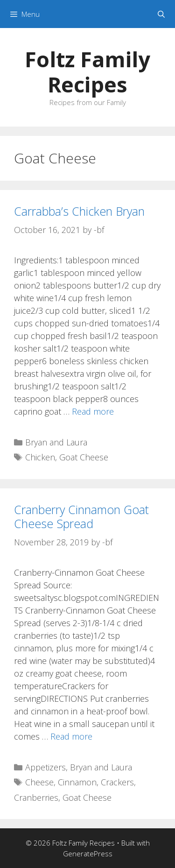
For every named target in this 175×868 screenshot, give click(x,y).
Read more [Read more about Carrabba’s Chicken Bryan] (93, 411)
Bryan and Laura (56, 442)
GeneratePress (88, 854)
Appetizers (45, 767)
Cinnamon (77, 782)
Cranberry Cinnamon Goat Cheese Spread (81, 516)
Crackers (117, 782)
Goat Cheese (84, 457)
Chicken (40, 457)
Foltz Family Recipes (87, 72)
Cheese (39, 782)
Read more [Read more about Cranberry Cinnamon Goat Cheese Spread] (71, 736)
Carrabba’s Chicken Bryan (79, 211)
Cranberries (36, 797)
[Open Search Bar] (161, 14)
